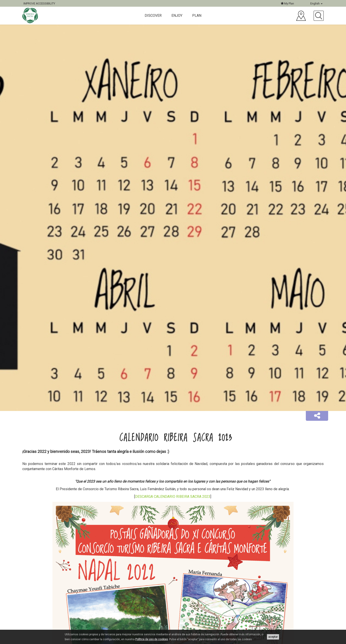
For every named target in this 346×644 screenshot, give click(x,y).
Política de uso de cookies (152, 639)
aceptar (273, 637)
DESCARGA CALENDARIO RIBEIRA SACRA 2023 (173, 497)
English (316, 3)
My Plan (287, 3)
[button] (317, 416)
